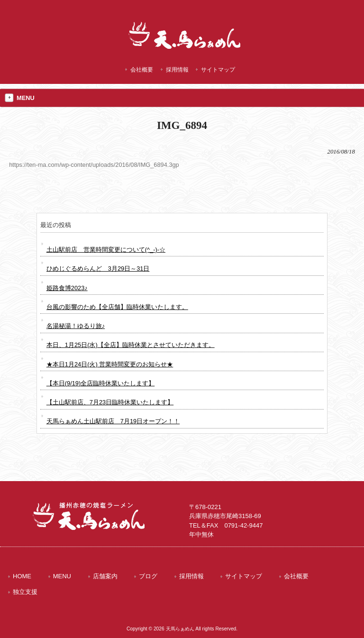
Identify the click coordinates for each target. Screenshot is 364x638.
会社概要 (142, 70)
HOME (22, 576)
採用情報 (177, 70)
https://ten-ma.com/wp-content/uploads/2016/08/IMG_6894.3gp (94, 165)
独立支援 (25, 592)
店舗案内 (105, 576)
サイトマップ (218, 70)
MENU (62, 576)
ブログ (148, 576)
